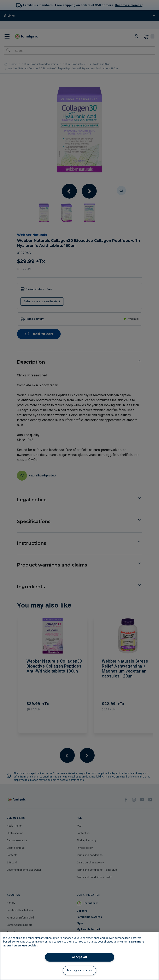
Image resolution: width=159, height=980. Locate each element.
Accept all (80, 957)
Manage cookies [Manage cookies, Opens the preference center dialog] (79, 970)
